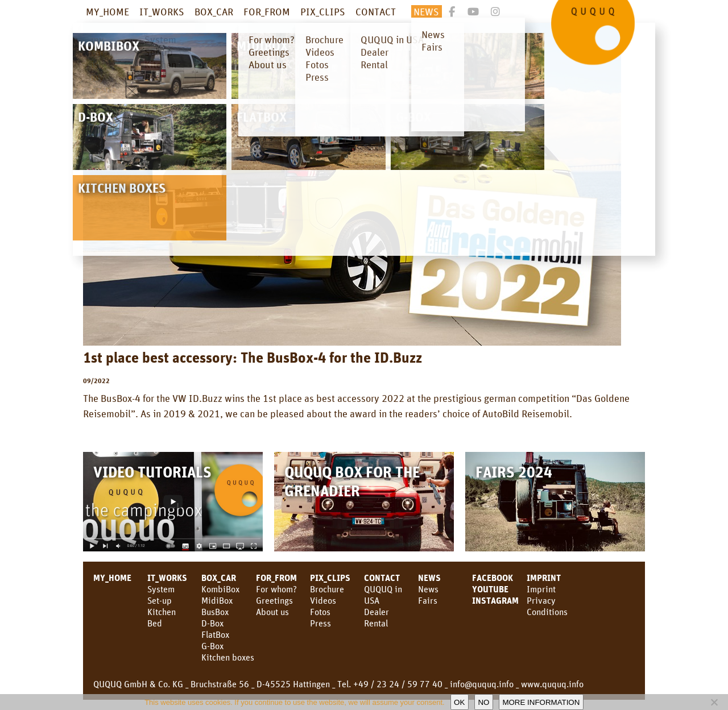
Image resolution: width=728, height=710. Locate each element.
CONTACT (376, 11)
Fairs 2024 (514, 472)
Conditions (547, 612)
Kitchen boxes (228, 657)
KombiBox (220, 589)
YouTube (490, 589)
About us (272, 612)
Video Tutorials (152, 472)
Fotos (320, 612)
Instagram (495, 600)
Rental (376, 623)
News (428, 589)
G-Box (212, 646)
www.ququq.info (552, 684)
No (483, 702)
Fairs (428, 600)
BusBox (215, 612)
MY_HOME (107, 11)
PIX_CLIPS (323, 11)
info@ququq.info (482, 684)
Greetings (274, 600)
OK (459, 702)
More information (541, 702)
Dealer (377, 612)
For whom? (276, 589)
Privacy (541, 600)
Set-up (160, 600)
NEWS (426, 11)
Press (320, 623)
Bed (155, 623)
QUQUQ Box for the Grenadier (352, 481)
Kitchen (162, 612)
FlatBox (215, 634)
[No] (714, 702)
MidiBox (217, 600)
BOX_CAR (214, 11)
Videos (323, 600)
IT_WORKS (162, 11)
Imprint (544, 578)
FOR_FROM (267, 11)
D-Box (212, 623)
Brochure (327, 589)
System (161, 589)
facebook (493, 578)
